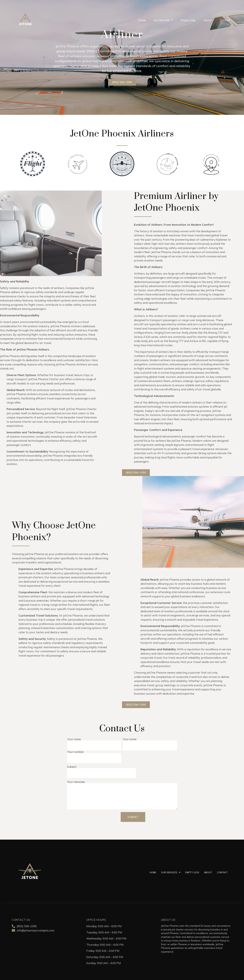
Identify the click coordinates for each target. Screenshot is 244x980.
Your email (150, 742)
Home (142, 20)
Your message (122, 795)
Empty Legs (188, 20)
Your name (94, 742)
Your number (94, 755)
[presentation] (94, 818)
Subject (101, 770)
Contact (225, 20)
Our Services (163, 20)
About (208, 20)
